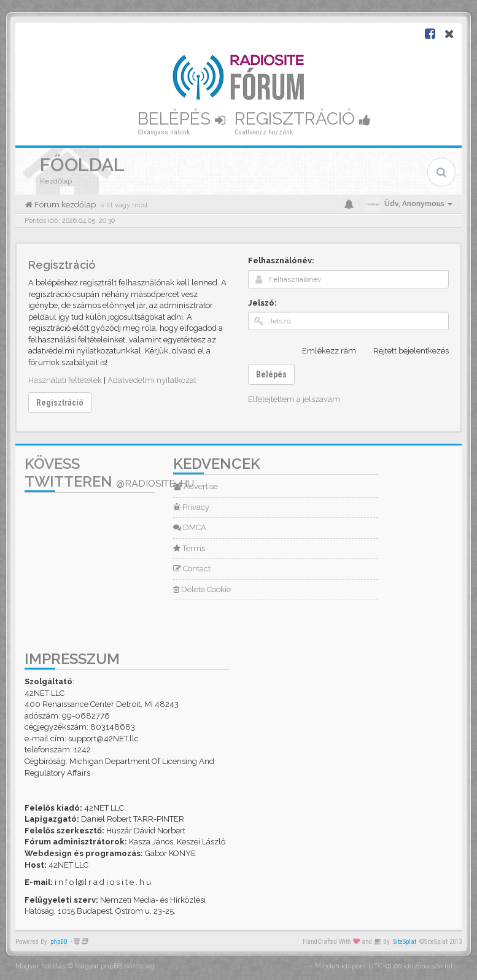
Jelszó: (262, 303)
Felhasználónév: (281, 260)
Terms (189, 548)
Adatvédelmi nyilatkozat (152, 380)
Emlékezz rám (322, 351)
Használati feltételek (65, 380)
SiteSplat (405, 942)
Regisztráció (303, 119)
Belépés (181, 119)
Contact (192, 569)
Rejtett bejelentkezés (404, 351)
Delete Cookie (202, 589)
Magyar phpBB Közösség (115, 966)
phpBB (59, 942)
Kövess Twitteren (109, 473)
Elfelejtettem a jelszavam (294, 399)
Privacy (191, 507)
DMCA (190, 527)
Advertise (196, 486)
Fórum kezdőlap (64, 205)
